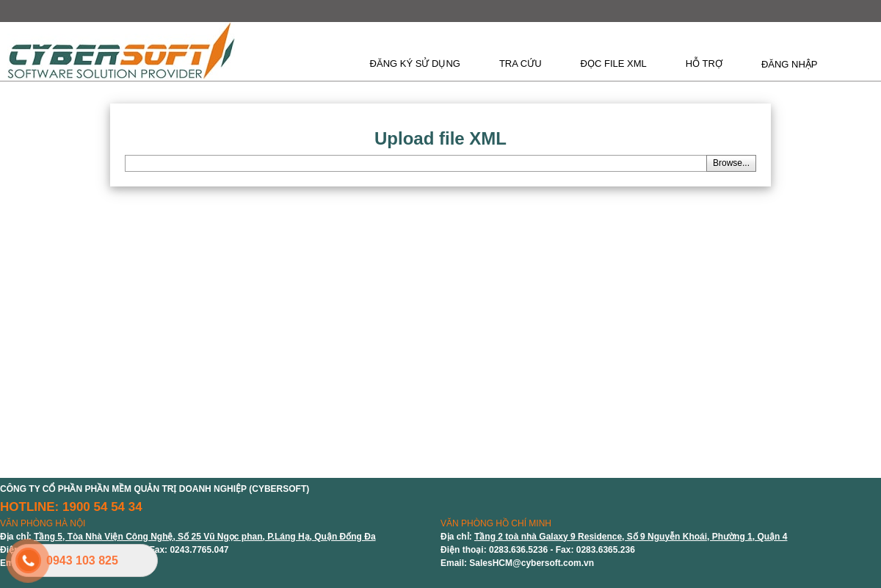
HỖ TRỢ (704, 63)
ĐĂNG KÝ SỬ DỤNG (415, 63)
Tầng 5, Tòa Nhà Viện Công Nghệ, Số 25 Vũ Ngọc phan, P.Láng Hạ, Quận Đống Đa (205, 537)
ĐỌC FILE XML (614, 63)
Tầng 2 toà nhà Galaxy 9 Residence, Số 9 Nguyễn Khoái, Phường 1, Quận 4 (631, 537)
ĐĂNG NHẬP (790, 64)
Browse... (731, 163)
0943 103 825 (82, 560)
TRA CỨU (521, 63)
